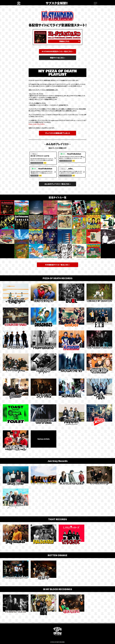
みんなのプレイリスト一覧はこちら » (58, 184)
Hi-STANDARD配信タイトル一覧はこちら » (57, 51)
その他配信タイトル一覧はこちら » (57, 265)
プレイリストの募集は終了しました (57, 133)
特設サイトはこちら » (58, 58)
